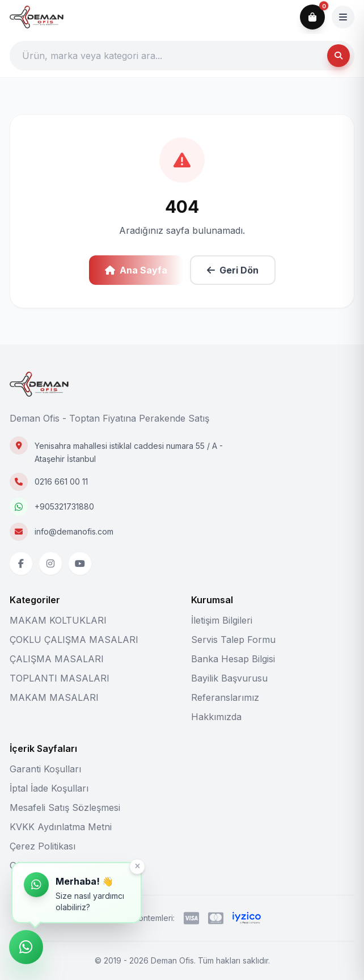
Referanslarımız (225, 697)
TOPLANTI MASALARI (60, 678)
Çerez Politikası (43, 846)
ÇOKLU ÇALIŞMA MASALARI (74, 640)
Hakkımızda (216, 717)
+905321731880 (64, 506)
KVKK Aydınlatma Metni (61, 827)
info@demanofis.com (74, 531)
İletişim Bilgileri (222, 620)
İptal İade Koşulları (49, 788)
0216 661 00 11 (61, 481)
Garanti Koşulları (45, 769)
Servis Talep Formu (233, 640)
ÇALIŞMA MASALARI (57, 659)
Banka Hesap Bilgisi (233, 659)
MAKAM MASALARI (54, 697)
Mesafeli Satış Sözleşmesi (65, 807)
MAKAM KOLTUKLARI (58, 620)
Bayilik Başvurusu (229, 678)
